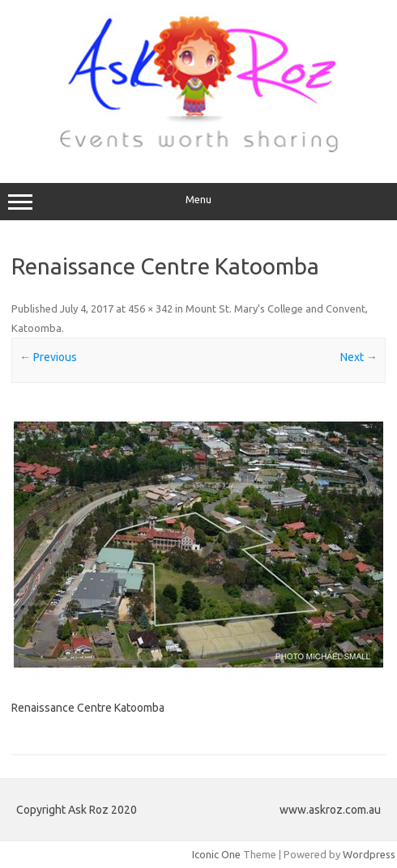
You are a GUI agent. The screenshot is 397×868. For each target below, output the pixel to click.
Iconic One (216, 854)
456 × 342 (150, 308)
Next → (359, 357)
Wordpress (369, 854)
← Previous (48, 357)
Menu (198, 202)
